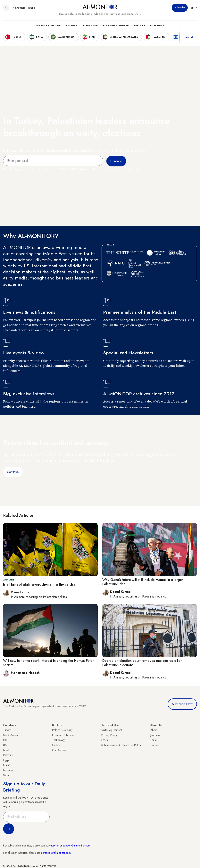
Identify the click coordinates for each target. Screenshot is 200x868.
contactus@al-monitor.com (56, 853)
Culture (71, 26)
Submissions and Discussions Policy (121, 745)
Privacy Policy (109, 735)
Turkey (7, 730)
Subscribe (180, 8)
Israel (6, 750)
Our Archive (59, 750)
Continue (13, 472)
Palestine (8, 755)
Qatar (6, 765)
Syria (6, 775)
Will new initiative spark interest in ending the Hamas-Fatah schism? (49, 663)
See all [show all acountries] (189, 37)
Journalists (156, 735)
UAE (6, 745)
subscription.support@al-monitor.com (70, 846)
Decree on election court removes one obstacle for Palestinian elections (142, 663)
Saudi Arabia (10, 735)
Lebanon (8, 770)
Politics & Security (49, 26)
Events (32, 8)
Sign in (193, 8)
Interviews (157, 26)
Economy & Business (116, 26)
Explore (140, 26)
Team (154, 740)
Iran (5, 740)
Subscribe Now (182, 704)
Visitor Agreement (112, 730)
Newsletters (19, 8)
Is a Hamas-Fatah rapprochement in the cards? (39, 584)
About (154, 730)
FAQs (104, 740)
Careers (155, 745)
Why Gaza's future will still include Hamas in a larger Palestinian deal (143, 582)
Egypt (6, 760)
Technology (90, 26)
